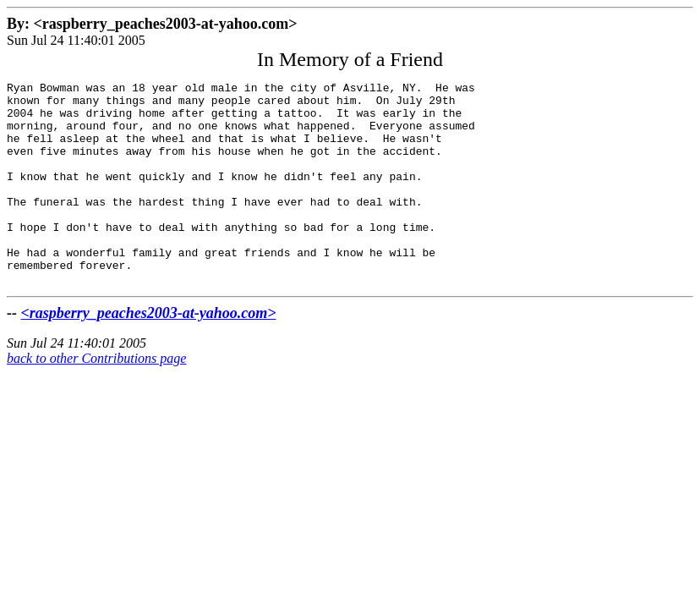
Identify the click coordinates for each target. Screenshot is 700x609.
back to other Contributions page (96, 399)
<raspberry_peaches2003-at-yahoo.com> (149, 354)
